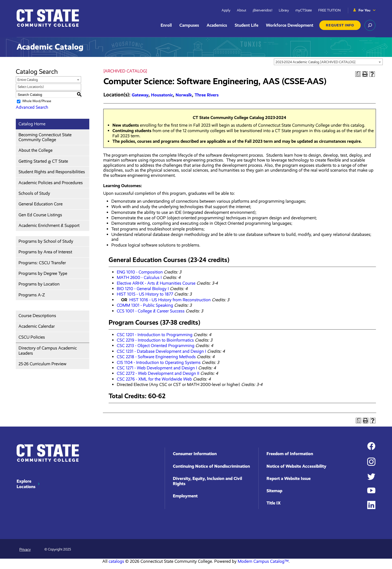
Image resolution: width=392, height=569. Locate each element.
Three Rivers (207, 95)
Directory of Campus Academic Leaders (48, 350)
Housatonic (162, 95)
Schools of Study (34, 193)
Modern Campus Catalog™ (263, 561)
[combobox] (328, 62)
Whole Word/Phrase (37, 101)
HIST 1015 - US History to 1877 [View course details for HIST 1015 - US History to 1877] (145, 294)
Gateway (140, 95)
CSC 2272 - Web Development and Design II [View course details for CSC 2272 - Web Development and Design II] (158, 373)
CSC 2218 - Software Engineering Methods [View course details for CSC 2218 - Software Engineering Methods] (156, 357)
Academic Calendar (37, 326)
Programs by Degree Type (43, 273)
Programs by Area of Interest (45, 252)
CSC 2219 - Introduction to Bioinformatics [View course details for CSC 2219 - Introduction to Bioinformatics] (155, 340)
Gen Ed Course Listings (40, 215)
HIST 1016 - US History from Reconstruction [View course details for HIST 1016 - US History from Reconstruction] (170, 300)
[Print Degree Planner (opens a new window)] (358, 74)
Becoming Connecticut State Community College (45, 137)
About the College (36, 150)
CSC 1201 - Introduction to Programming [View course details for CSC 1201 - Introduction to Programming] (155, 335)
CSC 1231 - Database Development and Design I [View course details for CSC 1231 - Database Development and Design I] (161, 351)
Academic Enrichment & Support (49, 225)
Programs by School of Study (46, 241)
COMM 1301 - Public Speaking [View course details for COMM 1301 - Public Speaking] (145, 305)
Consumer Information (195, 454)
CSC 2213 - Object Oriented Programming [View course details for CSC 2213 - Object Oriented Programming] (156, 346)
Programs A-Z (32, 295)
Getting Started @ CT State (43, 161)
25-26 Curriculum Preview (42, 364)
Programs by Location (39, 284)
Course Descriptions (37, 316)
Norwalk (184, 95)
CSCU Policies (32, 337)
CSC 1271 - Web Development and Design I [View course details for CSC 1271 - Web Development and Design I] (157, 368)
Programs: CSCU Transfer (42, 263)
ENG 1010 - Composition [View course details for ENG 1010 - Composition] (140, 272)
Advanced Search (32, 107)
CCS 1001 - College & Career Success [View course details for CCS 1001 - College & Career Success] (151, 311)
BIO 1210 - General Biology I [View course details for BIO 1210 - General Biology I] (143, 289)
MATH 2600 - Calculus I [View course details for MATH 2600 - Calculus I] (139, 277)
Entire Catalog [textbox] (28, 80)
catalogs (116, 561)
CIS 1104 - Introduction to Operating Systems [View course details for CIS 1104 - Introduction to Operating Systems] (159, 362)
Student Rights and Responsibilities (52, 172)
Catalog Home (32, 124)
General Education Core (41, 204)
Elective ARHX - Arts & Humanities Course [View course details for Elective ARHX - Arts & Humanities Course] (156, 283)
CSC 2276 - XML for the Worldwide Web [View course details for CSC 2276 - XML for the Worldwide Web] (154, 379)
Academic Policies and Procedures (51, 183)
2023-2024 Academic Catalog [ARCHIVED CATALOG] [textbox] (316, 62)
